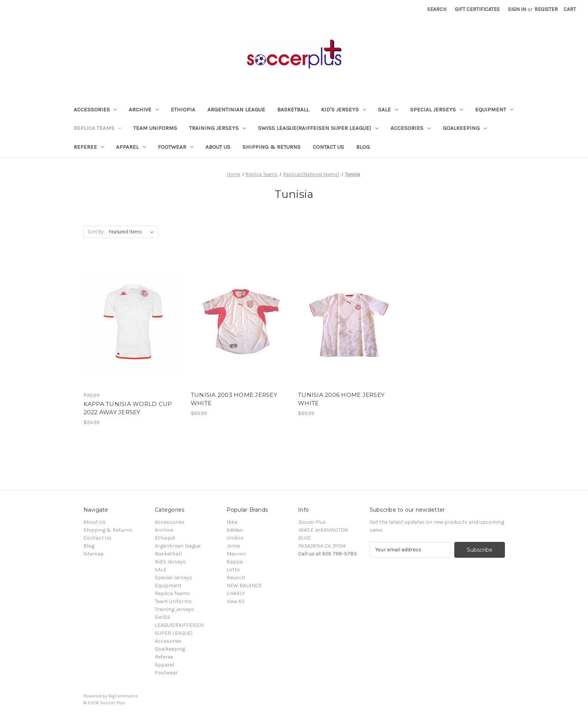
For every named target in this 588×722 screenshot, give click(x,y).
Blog (363, 147)
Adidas (235, 530)
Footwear (176, 147)
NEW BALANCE (244, 585)
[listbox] (133, 232)
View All (235, 601)
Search (437, 9)
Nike (232, 522)
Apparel (131, 147)
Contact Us (328, 147)
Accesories (411, 128)
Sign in (517, 9)
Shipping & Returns (272, 147)
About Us (218, 147)
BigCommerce (123, 696)
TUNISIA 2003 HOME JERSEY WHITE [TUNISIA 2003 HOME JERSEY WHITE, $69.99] (234, 399)
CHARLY (236, 593)
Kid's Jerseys (343, 110)
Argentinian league (236, 110)
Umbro (235, 538)
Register (546, 9)
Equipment (494, 110)
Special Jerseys (437, 110)
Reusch (236, 578)
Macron (236, 554)
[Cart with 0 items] (570, 9)
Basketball (293, 110)
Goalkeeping (465, 128)
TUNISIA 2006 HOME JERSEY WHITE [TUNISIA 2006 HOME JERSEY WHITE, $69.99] (341, 399)
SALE (388, 110)
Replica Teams (98, 128)
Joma (233, 546)
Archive (144, 110)
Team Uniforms (155, 128)
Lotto (233, 570)
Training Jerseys (218, 128)
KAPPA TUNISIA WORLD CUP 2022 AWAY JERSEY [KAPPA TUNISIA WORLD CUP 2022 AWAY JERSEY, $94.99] (128, 408)
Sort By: (96, 232)
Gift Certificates (477, 9)
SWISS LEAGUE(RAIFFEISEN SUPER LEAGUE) (318, 128)
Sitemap (94, 554)
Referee (89, 147)
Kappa (235, 562)
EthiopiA (183, 110)
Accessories (95, 110)
